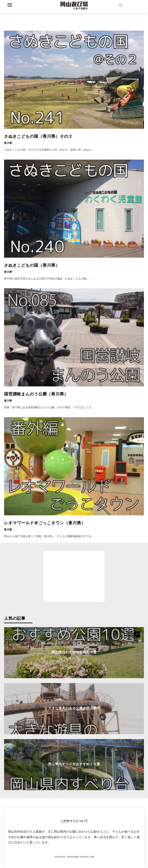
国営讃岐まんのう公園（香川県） (36, 394)
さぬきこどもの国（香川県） (32, 265)
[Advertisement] (74, 18)
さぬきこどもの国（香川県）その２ (38, 136)
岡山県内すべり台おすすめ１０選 (74, 764)
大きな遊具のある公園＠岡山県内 (74, 708)
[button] (121, 6)
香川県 (8, 143)
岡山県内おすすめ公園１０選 (74, 652)
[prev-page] (130, 634)
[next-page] (137, 634)
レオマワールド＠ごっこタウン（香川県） (45, 522)
